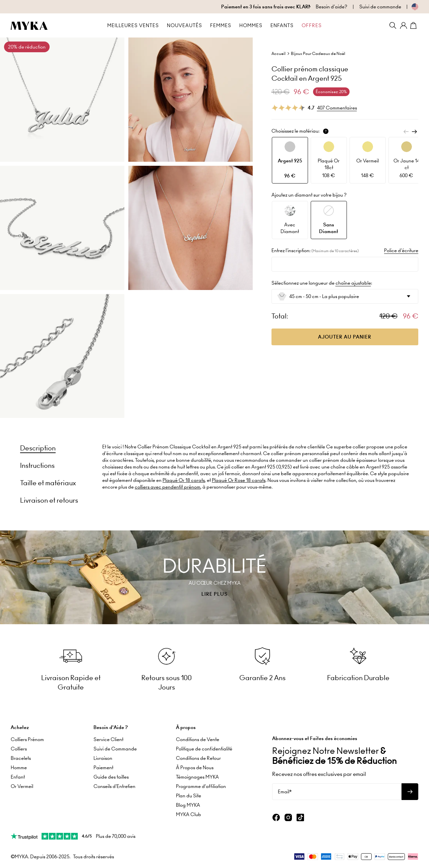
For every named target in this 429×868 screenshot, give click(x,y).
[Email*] (337, 792)
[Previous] (406, 132)
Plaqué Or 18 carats (184, 480)
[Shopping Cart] (414, 25)
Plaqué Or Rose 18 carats (239, 480)
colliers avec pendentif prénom (168, 487)
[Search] (393, 25)
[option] (290, 160)
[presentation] (214, 577)
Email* (285, 792)
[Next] (414, 132)
